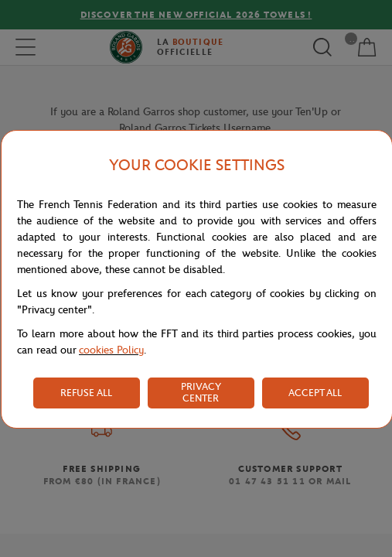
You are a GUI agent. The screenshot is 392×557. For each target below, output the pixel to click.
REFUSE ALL (86, 393)
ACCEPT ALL (315, 393)
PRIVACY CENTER (201, 392)
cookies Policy (111, 350)
